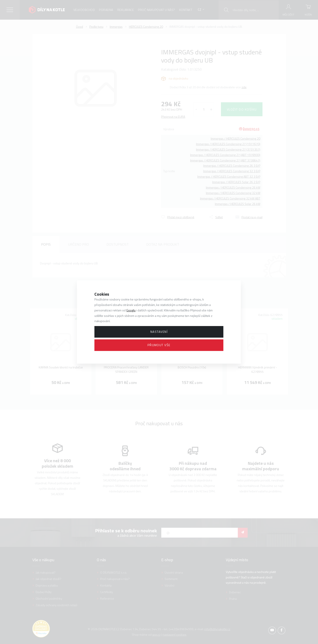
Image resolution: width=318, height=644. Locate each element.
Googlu (131, 310)
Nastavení (159, 332)
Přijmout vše (159, 345)
